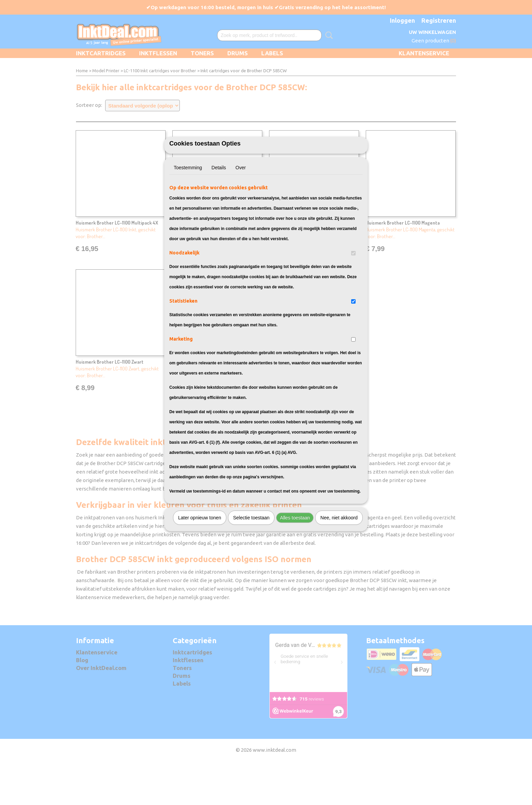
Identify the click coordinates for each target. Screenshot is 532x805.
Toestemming (188, 205)
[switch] (353, 291)
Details (219, 205)
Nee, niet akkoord (339, 555)
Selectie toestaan (251, 555)
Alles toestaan (295, 555)
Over (241, 205)
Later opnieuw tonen (200, 555)
